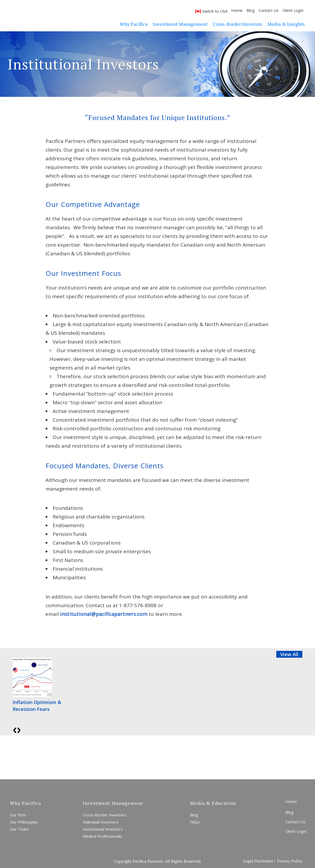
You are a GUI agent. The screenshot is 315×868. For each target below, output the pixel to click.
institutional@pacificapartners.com (104, 614)
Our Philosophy (24, 822)
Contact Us (259, 10)
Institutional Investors (103, 829)
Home (227, 10)
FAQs (195, 822)
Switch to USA (205, 11)
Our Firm (18, 815)
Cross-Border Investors (105, 815)
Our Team (19, 829)
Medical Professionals (102, 836)
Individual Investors (100, 822)
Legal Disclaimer (258, 861)
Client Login (283, 10)
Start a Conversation (135, 757)
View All (289, 654)
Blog (241, 10)
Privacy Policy (290, 861)
